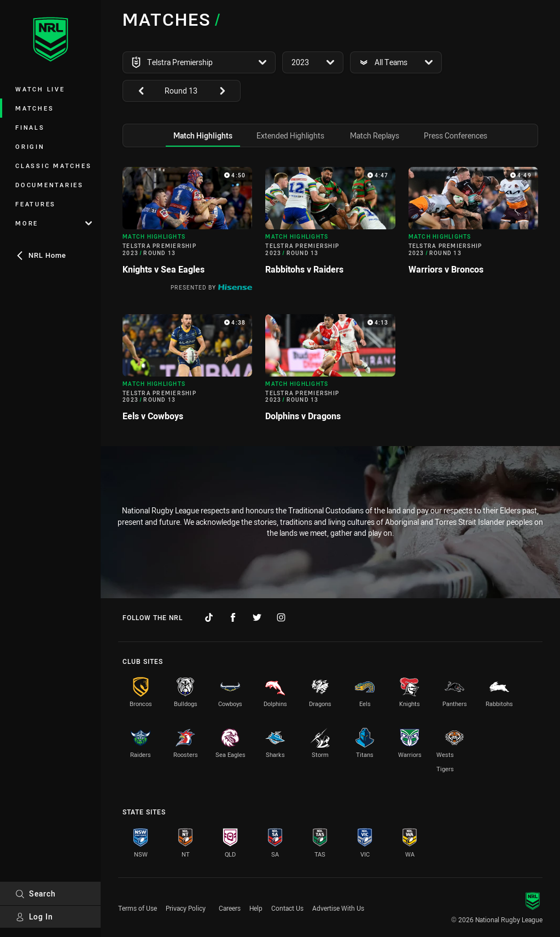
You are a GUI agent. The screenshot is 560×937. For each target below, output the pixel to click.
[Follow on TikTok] (209, 617)
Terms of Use (138, 908)
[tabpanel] (330, 299)
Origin (30, 146)
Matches (34, 108)
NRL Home (41, 255)
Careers (230, 908)
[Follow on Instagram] (281, 617)
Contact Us (287, 908)
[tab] (203, 135)
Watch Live (40, 89)
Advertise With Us (338, 908)
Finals (30, 127)
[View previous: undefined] (136, 91)
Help (256, 908)
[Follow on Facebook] (233, 617)
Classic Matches (53, 166)
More (54, 223)
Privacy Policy (186, 908)
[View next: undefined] (227, 91)
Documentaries (49, 185)
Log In (34, 916)
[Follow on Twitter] (257, 617)
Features (36, 204)
